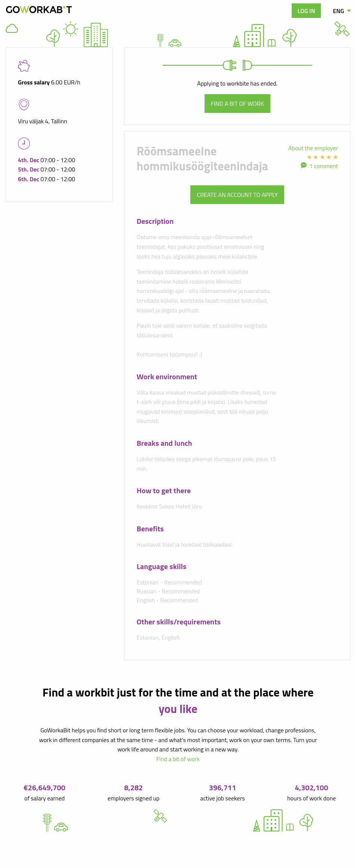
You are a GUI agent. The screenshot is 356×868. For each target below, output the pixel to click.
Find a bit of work (237, 104)
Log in (306, 11)
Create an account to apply (237, 195)
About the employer (313, 148)
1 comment (324, 166)
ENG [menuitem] (338, 11)
